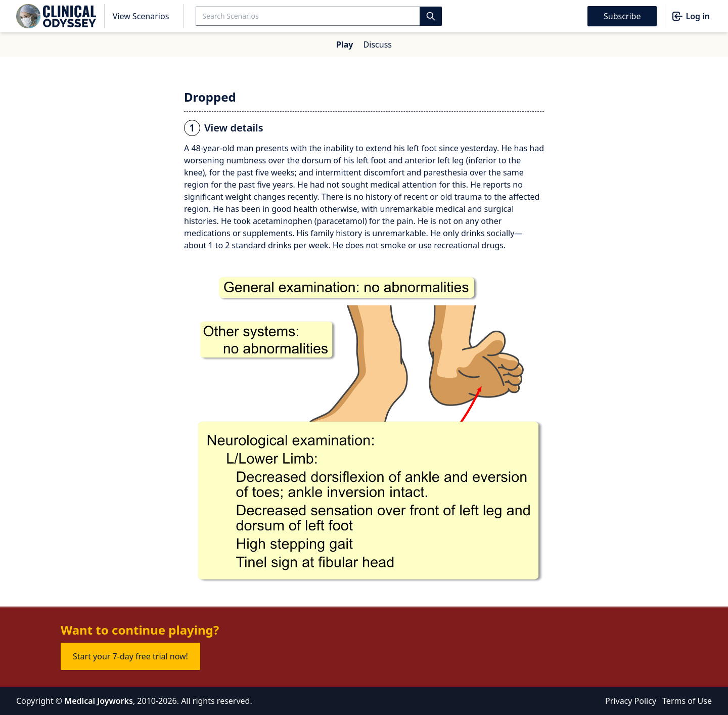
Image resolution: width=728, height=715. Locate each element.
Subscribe (622, 16)
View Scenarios (141, 16)
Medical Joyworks (99, 701)
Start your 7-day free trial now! (130, 656)
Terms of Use (687, 701)
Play (345, 44)
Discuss (378, 44)
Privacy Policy (631, 701)
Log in (691, 16)
